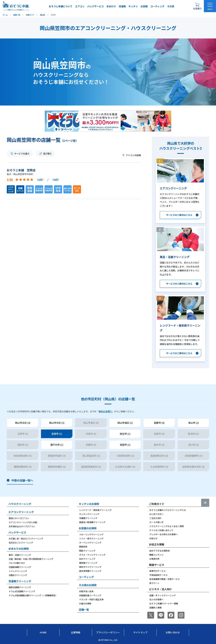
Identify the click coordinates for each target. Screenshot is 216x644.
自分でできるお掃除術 (159, 551)
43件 (56, 179)
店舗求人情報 (155, 607)
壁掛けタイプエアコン (19, 518)
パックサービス (96, 6)
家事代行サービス (157, 571)
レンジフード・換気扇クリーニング (95, 510)
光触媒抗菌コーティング (90, 595)
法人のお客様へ (156, 599)
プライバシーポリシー (108, 632)
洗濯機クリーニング (20, 581)
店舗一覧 (84, 609)
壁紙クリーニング (87, 551)
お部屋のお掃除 (88, 528)
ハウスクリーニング (20, 504)
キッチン (133, 6)
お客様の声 (154, 559)
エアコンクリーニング (21, 512)
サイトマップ (140, 632)
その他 (171, 6)
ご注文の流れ (155, 518)
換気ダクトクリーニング (90, 567)
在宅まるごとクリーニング (21, 542)
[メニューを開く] (210, 6)
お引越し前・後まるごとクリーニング (26, 538)
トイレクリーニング (18, 571)
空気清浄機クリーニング (90, 571)
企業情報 (76, 632)
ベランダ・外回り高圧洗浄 (91, 599)
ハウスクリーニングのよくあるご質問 (167, 526)
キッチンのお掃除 (89, 504)
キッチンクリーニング (89, 514)
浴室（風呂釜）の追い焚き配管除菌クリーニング (31, 559)
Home (43, 632)
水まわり (111, 6)
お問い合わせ (173, 632)
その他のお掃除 (88, 585)
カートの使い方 (156, 522)
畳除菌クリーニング (88, 563)
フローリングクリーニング (91, 534)
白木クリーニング (87, 559)
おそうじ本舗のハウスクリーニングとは (168, 510)
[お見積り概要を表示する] (197, 6)
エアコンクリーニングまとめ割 (23, 522)
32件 (40, 179)
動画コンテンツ (156, 555)
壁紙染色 (83, 547)
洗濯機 (122, 6)
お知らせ (153, 538)
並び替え (47, 153)
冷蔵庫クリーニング (88, 518)
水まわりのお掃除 (19, 549)
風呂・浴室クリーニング (20, 555)
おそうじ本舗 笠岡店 (21, 170)
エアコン (80, 6)
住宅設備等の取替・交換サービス (165, 579)
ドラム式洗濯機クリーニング (22, 591)
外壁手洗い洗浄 (86, 591)
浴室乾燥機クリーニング (20, 567)
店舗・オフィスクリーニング (163, 595)
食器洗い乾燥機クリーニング (92, 522)
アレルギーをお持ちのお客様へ (164, 534)
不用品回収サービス (158, 575)
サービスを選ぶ (22, 153)
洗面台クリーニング (18, 575)
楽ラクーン (154, 583)
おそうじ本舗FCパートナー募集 (164, 603)
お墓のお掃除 (85, 603)
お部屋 (144, 6)
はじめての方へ (156, 514)
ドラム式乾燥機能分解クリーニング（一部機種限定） (33, 595)
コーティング (157, 6)
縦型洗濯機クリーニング (20, 587)
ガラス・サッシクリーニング (92, 555)
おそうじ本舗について (61, 6)
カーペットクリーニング (90, 542)
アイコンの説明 (133, 155)
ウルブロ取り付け (17, 563)
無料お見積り (105, 411)
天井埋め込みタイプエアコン (22, 526)
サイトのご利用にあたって (161, 530)
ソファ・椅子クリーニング (91, 538)
